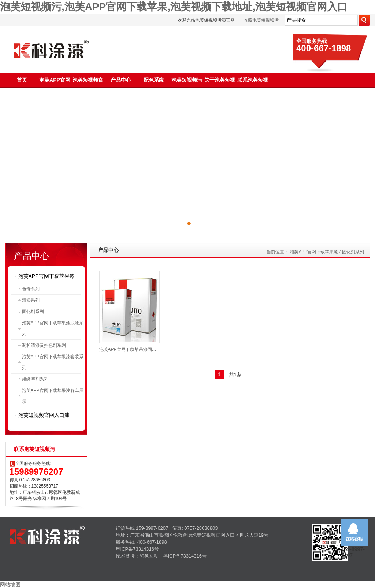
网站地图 (10, 584)
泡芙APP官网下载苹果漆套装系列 (53, 362)
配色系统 (154, 80)
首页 (22, 80)
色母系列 (31, 289)
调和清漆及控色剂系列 (44, 345)
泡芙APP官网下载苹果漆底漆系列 (53, 328)
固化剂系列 (33, 312)
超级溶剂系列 (35, 379)
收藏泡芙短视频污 (261, 20)
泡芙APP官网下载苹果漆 (47, 276)
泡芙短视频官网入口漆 (44, 415)
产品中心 (121, 80)
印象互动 (149, 556)
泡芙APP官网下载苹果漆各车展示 (53, 396)
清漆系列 (31, 300)
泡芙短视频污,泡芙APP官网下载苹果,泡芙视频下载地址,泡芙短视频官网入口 (174, 7)
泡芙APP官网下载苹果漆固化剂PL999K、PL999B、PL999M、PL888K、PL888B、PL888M (129, 349)
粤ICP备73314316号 (138, 549)
